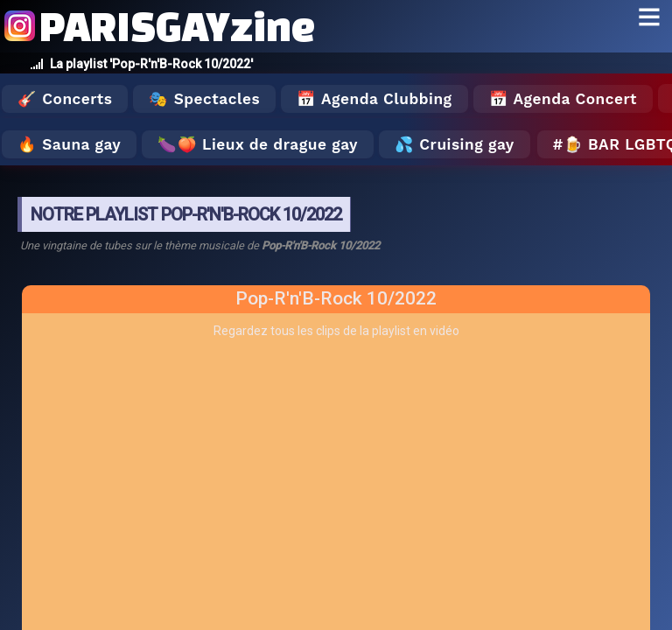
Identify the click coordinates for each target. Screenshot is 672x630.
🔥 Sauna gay (69, 144)
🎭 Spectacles (204, 99)
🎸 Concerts (65, 99)
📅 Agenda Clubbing (374, 99)
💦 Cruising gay (455, 144)
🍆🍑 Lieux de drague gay (258, 144)
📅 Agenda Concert (563, 99)
